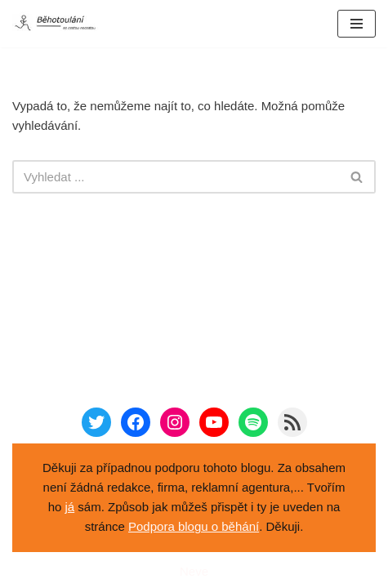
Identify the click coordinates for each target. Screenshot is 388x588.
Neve (194, 571)
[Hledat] (176, 177)
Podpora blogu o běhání (194, 526)
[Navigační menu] (357, 24)
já (70, 507)
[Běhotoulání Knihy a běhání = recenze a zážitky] (61, 24)
